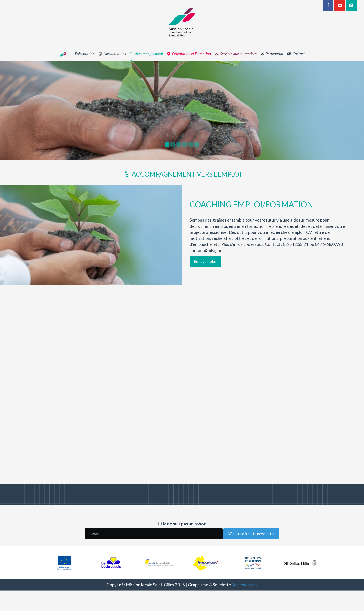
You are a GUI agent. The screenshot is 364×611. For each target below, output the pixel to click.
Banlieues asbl (245, 585)
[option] (182, 111)
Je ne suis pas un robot (182, 524)
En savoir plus (222, 261)
